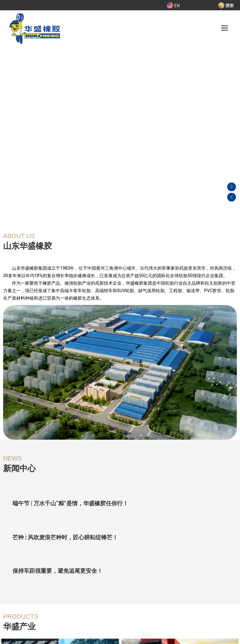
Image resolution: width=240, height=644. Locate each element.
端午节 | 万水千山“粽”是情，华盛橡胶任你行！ (70, 503)
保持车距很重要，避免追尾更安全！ (58, 571)
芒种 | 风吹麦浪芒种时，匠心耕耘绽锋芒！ (65, 537)
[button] (232, 127)
